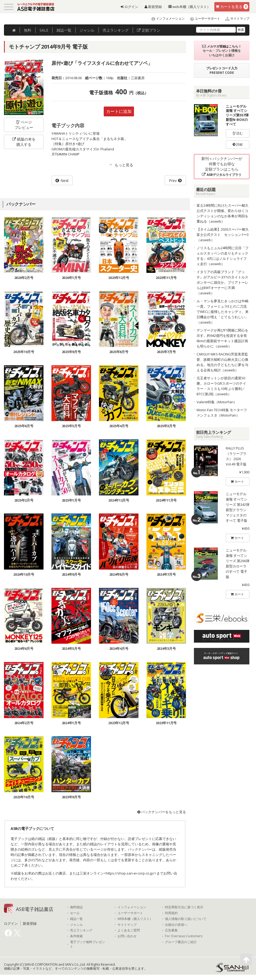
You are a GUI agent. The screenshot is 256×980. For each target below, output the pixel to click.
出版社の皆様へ (176, 925)
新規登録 (153, 7)
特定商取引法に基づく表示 (184, 907)
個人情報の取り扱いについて (186, 919)
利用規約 (171, 913)
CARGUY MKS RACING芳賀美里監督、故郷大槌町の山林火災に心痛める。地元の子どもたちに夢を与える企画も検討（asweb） (222, 362)
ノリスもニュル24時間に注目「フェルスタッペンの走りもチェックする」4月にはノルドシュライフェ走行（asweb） (223, 256)
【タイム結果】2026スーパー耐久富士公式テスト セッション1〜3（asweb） (223, 235)
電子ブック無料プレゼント (88, 944)
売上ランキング (81, 930)
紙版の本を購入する (24, 142)
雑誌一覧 (76, 919)
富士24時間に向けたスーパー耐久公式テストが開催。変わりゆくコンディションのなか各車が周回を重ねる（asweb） (223, 213)
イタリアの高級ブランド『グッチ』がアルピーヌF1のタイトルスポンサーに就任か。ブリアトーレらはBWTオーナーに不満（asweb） (222, 282)
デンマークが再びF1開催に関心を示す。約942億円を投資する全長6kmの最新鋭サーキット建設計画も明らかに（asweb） (222, 338)
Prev (173, 181)
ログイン (129, 7)
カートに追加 (119, 111)
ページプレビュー (24, 125)
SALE (44, 30)
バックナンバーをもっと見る (162, 812)
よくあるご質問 (129, 930)
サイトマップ (235, 18)
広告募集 (171, 930)
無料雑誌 (76, 907)
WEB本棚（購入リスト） (135, 919)
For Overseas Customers (184, 936)
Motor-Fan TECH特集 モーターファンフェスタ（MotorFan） (222, 413)
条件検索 (76, 936)
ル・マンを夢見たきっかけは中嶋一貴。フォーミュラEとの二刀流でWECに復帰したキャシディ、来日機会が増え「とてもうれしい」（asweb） (223, 312)
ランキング (116, 30)
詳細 (238, 144)
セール (75, 913)
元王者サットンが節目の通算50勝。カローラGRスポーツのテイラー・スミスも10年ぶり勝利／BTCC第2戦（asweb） (221, 386)
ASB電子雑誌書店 (35, 909)
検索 (241, 30)
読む (238, 133)
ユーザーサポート (203, 18)
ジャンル (87, 30)
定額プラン (149, 30)
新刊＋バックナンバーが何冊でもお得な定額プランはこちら (222, 166)
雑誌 (64, 30)
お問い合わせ (127, 936)
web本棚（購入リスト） (189, 7)
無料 (28, 30)
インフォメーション (166, 18)
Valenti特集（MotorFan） (217, 402)
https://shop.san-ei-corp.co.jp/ (130, 873)
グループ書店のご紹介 (181, 942)
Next (65, 181)
